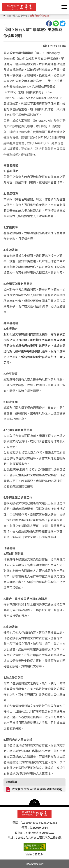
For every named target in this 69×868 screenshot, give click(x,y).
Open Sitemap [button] (34, 802)
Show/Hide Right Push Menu (64, 7)
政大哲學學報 (20, 16)
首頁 (9, 16)
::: (5, 25)
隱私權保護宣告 (35, 864)
